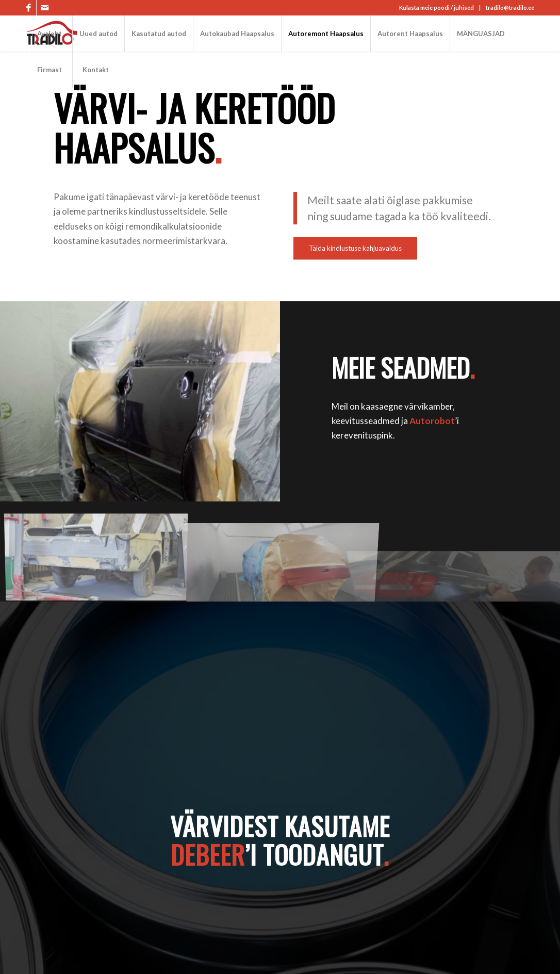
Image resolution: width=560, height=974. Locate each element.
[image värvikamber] (285, 555)
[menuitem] (49, 34)
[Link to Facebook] (29, 8)
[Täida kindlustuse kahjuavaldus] (355, 248)
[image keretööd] (100, 555)
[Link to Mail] (44, 8)
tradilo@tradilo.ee (510, 7)
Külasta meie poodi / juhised (437, 7)
